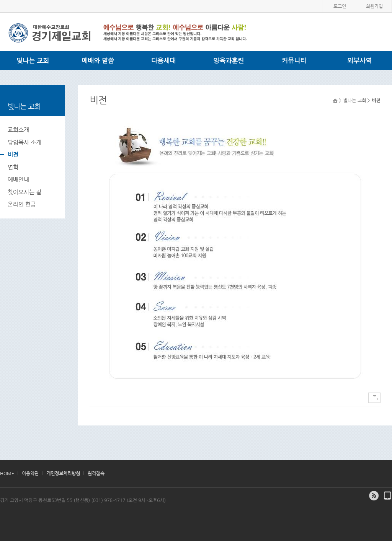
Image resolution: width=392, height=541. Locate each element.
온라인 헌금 (22, 204)
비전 (13, 154)
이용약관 (30, 473)
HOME (7, 473)
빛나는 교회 (33, 60)
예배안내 (18, 179)
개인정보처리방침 (63, 473)
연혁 (13, 167)
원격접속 (96, 473)
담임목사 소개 (24, 142)
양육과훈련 (229, 60)
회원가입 (374, 6)
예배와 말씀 (98, 60)
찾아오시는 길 (24, 192)
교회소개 (18, 130)
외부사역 (359, 60)
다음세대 (163, 60)
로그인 (340, 6)
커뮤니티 (294, 60)
